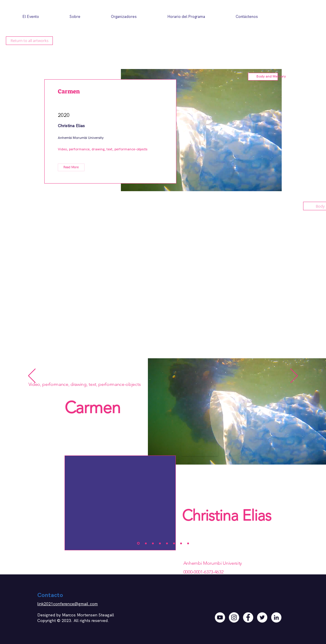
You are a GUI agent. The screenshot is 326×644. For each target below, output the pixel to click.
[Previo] (32, 376)
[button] (71, 167)
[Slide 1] (138, 543)
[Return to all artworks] (29, 41)
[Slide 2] (146, 543)
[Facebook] (248, 617)
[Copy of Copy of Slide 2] (167, 543)
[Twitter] (262, 617)
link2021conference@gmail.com (67, 604)
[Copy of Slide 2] (160, 543)
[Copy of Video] (188, 543)
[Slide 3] (153, 543)
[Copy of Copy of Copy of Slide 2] (174, 543)
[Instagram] (234, 617)
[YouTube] (220, 617)
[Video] (181, 543)
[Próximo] (294, 376)
